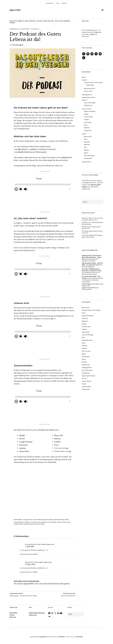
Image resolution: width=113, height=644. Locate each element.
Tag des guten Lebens (89, 97)
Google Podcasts (26, 442)
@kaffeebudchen (25, 152)
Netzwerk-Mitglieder (88, 267)
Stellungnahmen (87, 95)
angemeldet (29, 584)
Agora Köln (15, 10)
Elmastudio (79, 637)
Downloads (50, 3)
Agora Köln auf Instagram (88, 55)
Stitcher (58, 439)
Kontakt (64, 3)
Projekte (84, 80)
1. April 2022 (30, 547)
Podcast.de (23, 445)
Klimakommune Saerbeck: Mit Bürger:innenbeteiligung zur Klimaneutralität (93, 287)
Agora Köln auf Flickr (96, 55)
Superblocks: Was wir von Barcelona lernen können (91, 273)
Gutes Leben (67, 522)
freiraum (60, 522)
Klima (86, 125)
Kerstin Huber (86, 284)
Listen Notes (24, 451)
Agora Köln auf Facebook (84, 55)
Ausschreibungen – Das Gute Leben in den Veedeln (23, 595)
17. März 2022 (30, 564)
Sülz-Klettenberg (63, 21)
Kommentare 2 (35, 29)
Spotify (22, 435)
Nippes (86, 153)
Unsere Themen (87, 109)
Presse (84, 77)
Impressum (33, 615)
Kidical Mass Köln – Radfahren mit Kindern (90, 260)
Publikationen (88, 105)
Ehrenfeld (87, 142)
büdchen (27, 522)
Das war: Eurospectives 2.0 (68, 595)
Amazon (22, 448)
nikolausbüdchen (29, 524)
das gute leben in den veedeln (47, 522)
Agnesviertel (88, 136)
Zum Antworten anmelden (29, 554)
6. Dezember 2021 (24, 29)
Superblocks (88, 130)
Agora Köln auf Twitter (92, 55)
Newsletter (13, 613)
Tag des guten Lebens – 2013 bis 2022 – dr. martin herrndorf (92, 264)
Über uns (85, 100)
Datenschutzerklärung (37, 613)
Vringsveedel (88, 158)
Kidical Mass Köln (89, 89)
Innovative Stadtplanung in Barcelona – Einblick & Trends (92, 270)
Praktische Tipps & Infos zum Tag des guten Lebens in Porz (92, 219)
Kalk (85, 147)
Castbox (57, 442)
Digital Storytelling (45, 21)
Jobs (58, 3)
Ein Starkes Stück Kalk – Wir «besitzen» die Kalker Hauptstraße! (92, 280)
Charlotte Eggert (18, 45)
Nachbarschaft (18, 524)
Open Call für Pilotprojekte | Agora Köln (38, 562)
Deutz (86, 139)
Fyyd (56, 445)
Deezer (22, 439)
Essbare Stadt (88, 117)
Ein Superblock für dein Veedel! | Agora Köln (40, 544)
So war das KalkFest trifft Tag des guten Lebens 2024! (92, 236)
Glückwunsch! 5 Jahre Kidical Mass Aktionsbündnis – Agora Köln (92, 257)
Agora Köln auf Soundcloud (84, 59)
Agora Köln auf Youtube (100, 55)
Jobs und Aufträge (90, 103)
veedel (42, 524)
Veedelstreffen (86, 162)
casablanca (34, 522)
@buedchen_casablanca (28, 149)
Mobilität (87, 128)
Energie (86, 114)
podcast (37, 524)
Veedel (12, 23)
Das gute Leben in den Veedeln (22, 21)
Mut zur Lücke (88, 91)
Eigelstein (87, 145)
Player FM (59, 435)
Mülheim (87, 150)
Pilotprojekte (90, 85)
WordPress (62, 637)
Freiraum (87, 120)
